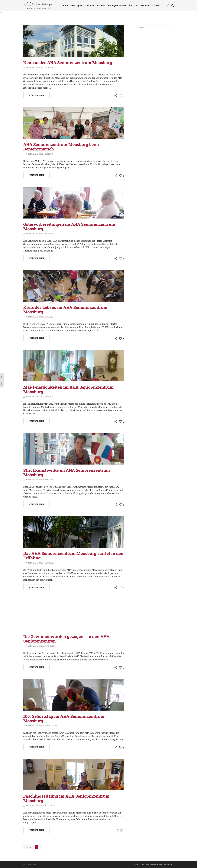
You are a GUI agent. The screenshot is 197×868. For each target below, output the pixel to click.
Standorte (89, 5)
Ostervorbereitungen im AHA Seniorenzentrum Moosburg (69, 226)
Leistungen (76, 5)
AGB (143, 865)
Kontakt (156, 5)
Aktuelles (145, 5)
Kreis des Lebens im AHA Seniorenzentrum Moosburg (65, 310)
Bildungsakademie (117, 5)
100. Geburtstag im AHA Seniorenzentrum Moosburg (64, 718)
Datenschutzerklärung (154, 865)
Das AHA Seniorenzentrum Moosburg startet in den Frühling (73, 556)
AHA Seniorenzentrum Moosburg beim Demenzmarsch (61, 147)
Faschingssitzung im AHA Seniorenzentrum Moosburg (66, 798)
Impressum (168, 865)
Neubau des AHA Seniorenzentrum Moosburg (68, 62)
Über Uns (133, 5)
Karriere (101, 5)
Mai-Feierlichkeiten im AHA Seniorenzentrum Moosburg (68, 389)
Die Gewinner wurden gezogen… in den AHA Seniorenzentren (66, 639)
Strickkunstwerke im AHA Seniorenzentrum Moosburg (67, 472)
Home (65, 5)
